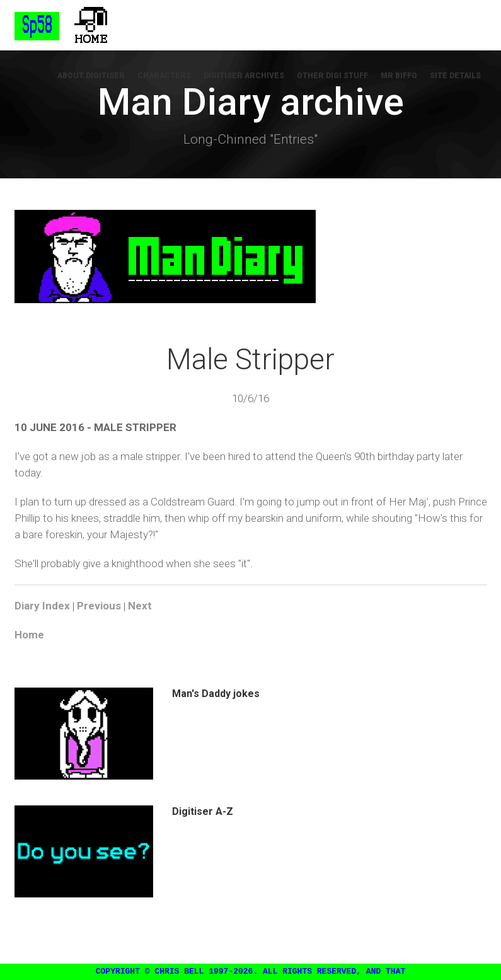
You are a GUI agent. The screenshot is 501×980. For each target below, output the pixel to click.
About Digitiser (91, 76)
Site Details (455, 76)
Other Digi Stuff (332, 76)
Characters (164, 76)
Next (140, 606)
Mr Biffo (399, 76)
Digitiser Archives (244, 76)
